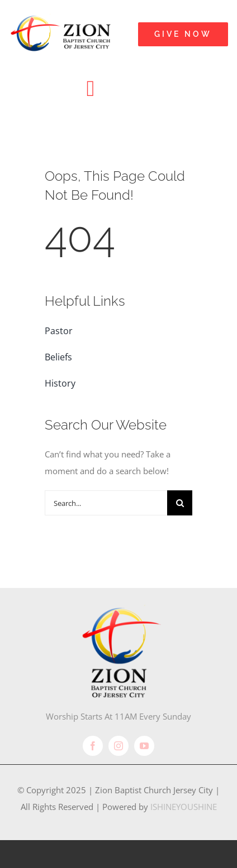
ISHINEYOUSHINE (184, 807)
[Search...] (106, 503)
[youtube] (144, 746)
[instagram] (118, 746)
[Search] (180, 503)
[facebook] (93, 746)
